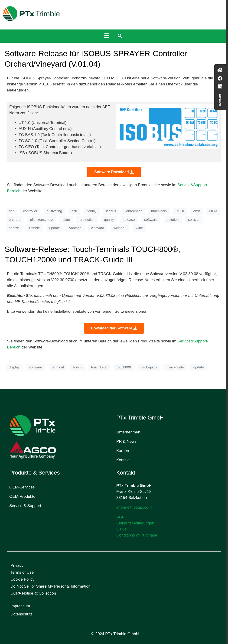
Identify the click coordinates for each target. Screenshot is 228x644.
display (14, 367)
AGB (121, 517)
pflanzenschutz (41, 220)
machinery (159, 211)
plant (66, 220)
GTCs (121, 529)
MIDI (180, 211)
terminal (58, 367)
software (151, 220)
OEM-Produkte (22, 496)
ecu (74, 211)
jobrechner (134, 211)
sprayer (194, 220)
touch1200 (99, 367)
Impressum (20, 606)
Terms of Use (22, 572)
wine (139, 228)
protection (87, 220)
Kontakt (123, 460)
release (129, 220)
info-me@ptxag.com (134, 507)
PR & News (126, 441)
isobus (111, 211)
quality (109, 220)
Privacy (17, 565)
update (54, 228)
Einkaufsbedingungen (135, 523)
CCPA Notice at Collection (33, 593)
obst (197, 211)
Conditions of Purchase (137, 535)
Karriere (123, 451)
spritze (14, 228)
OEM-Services (22, 487)
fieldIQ (92, 211)
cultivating (54, 211)
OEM (213, 211)
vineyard (98, 228)
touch (78, 367)
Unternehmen (128, 432)
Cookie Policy (22, 579)
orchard (15, 220)
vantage (75, 228)
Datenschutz (21, 614)
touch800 (124, 367)
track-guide (149, 367)
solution (173, 220)
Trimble (34, 228)
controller (30, 211)
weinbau (120, 228)
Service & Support (25, 506)
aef (11, 211)
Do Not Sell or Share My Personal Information (50, 586)
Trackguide (175, 367)
